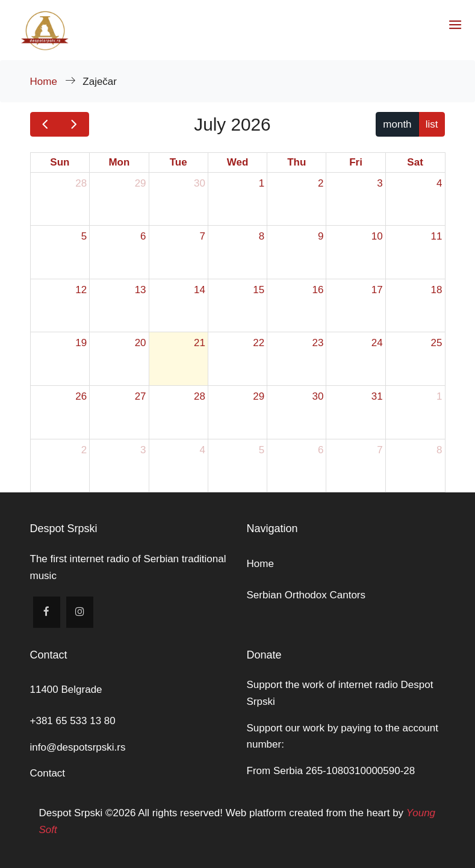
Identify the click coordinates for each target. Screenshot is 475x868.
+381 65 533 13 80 (73, 721)
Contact (48, 773)
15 (259, 290)
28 (81, 183)
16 (318, 290)
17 (377, 290)
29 (141, 183)
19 (81, 343)
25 (437, 343)
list (432, 124)
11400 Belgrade (66, 690)
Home (45, 82)
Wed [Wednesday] (238, 162)
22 (259, 343)
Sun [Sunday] (60, 162)
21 (200, 343)
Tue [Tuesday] (179, 162)
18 (437, 290)
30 (200, 183)
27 (141, 396)
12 (81, 290)
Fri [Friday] (356, 162)
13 (141, 290)
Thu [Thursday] (296, 162)
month (397, 124)
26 (81, 396)
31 (377, 396)
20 (141, 343)
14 (200, 290)
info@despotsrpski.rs (78, 747)
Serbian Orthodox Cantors (306, 595)
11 (437, 236)
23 (318, 343)
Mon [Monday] (119, 162)
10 (377, 236)
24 (377, 343)
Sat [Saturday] (415, 162)
